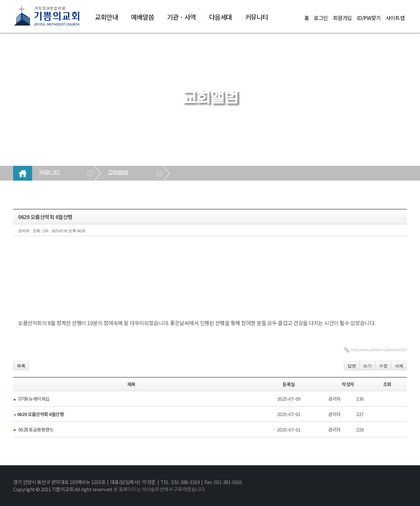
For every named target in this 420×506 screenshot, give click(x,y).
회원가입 (343, 18)
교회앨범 (118, 173)
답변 (352, 366)
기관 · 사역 (181, 17)
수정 (383, 366)
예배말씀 (142, 17)
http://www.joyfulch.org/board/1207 (379, 349)
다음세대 (220, 17)
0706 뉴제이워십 (34, 399)
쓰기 (367, 366)
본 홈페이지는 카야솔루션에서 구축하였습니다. (159, 489)
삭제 (399, 366)
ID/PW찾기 (369, 18)
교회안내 (106, 17)
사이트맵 (395, 18)
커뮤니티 (257, 17)
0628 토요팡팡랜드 (36, 429)
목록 (21, 366)
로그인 (321, 18)
